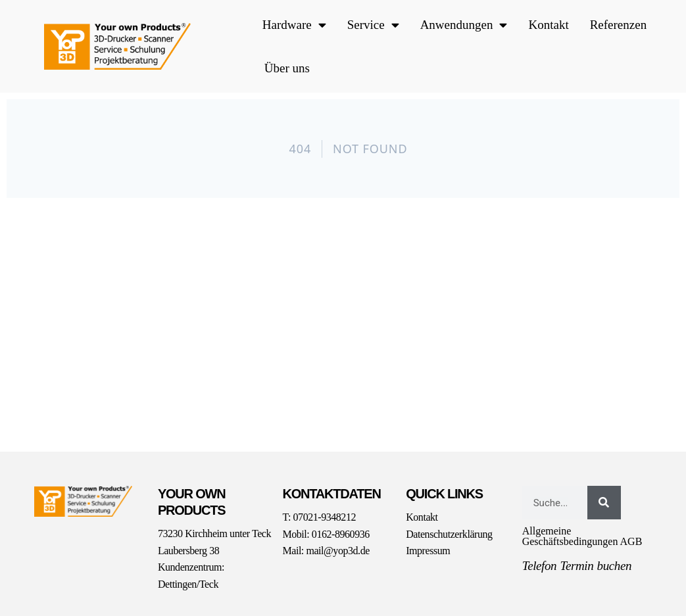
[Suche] (604, 503)
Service (373, 25)
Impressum (428, 551)
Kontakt (548, 25)
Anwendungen (464, 25)
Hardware (294, 25)
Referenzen (619, 25)
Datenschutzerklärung (449, 534)
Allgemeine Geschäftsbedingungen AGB (582, 536)
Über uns (287, 68)
